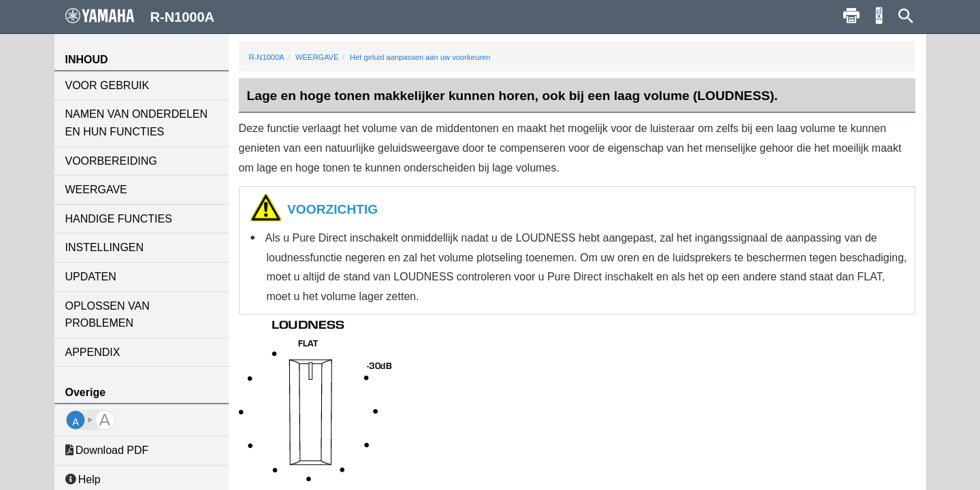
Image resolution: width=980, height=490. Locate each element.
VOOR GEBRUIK (108, 85)
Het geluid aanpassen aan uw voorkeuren (420, 57)
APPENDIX (93, 352)
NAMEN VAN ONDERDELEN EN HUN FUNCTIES (137, 123)
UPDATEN (91, 277)
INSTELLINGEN (105, 247)
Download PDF (107, 450)
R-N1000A (267, 57)
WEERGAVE (96, 190)
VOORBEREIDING (111, 161)
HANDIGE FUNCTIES (119, 219)
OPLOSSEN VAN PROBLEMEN (108, 315)
